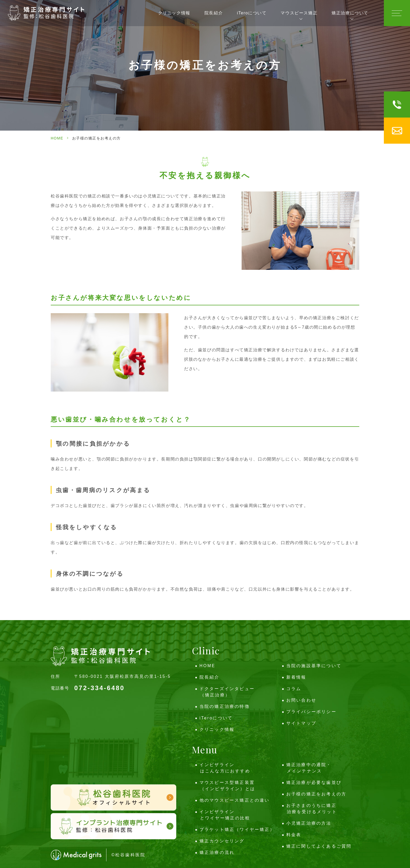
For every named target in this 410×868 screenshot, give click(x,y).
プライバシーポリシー (311, 712)
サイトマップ (301, 723)
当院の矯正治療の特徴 (225, 706)
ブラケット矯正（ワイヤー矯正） (237, 829)
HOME (57, 138)
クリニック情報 (174, 13)
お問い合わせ (301, 700)
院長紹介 (214, 13)
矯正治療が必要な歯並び (314, 782)
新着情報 (296, 677)
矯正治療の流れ (217, 852)
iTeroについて (252, 13)
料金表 (294, 835)
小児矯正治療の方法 (309, 823)
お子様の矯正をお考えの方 (316, 794)
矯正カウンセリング (222, 841)
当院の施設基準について (314, 666)
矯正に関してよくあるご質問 (319, 846)
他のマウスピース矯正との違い (235, 800)
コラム (294, 689)
